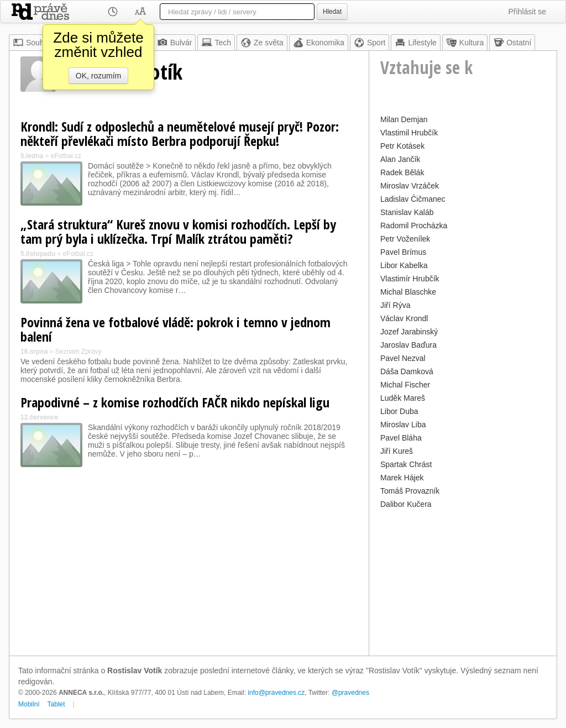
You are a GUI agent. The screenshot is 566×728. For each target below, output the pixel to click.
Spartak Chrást (406, 464)
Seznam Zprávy (78, 352)
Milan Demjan (404, 119)
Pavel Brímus (403, 252)
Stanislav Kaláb (407, 212)
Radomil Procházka (414, 226)
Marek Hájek (402, 478)
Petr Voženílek (405, 239)
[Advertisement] (463, 581)
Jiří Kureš (397, 451)
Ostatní (512, 43)
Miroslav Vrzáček (410, 186)
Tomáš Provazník (410, 491)
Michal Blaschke (408, 292)
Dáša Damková (407, 371)
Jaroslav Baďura (408, 345)
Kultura (465, 43)
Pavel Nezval (403, 358)
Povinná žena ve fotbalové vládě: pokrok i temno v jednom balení (175, 329)
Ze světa (262, 43)
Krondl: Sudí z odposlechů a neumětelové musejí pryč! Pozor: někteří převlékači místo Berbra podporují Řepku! (180, 133)
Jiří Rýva (395, 305)
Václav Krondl (404, 318)
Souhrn (32, 43)
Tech (216, 43)
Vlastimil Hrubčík (409, 133)
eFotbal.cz (66, 156)
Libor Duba (399, 411)
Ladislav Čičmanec (413, 199)
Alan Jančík (400, 159)
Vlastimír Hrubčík (410, 279)
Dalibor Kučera (406, 504)
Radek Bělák (402, 172)
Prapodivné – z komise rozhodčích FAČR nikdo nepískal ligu (175, 402)
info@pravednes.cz (276, 693)
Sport (370, 43)
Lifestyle (415, 43)
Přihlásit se (527, 12)
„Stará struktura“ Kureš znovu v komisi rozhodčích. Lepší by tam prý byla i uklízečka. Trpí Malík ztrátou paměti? (178, 231)
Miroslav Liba (403, 425)
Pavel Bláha (401, 438)
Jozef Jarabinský (409, 332)
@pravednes (350, 693)
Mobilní (29, 704)
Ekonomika (319, 43)
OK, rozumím (98, 76)
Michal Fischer (405, 385)
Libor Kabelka (404, 265)
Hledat (332, 12)
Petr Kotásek (402, 146)
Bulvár (175, 43)
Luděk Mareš (403, 398)
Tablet (56, 704)
